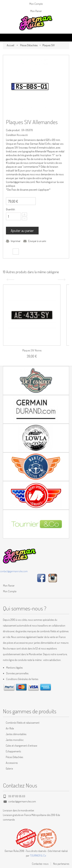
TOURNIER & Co (38, 855)
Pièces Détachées (29, 45)
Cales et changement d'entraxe (21, 746)
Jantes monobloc (15, 740)
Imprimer (16, 241)
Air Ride (10, 728)
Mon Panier (36, 11)
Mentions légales (14, 668)
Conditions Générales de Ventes (22, 679)
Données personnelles (17, 673)
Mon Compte (36, 4)
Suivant (62, 280)
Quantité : (11, 209)
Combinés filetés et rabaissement (23, 723)
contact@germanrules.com (14, 571)
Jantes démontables (16, 734)
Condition (11, 135)
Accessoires (12, 763)
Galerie (9, 768)
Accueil (10, 45)
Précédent (10, 280)
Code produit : (13, 130)
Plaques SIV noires (32, 350)
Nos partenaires (61, 864)
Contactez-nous (40, 864)
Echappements (13, 751)
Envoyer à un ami (37, 241)
